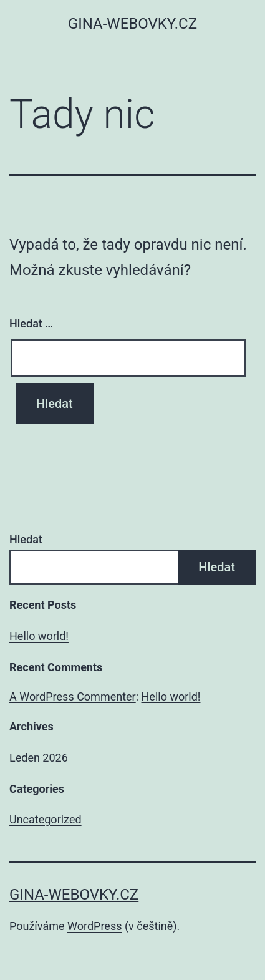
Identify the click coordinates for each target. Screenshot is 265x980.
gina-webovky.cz (132, 24)
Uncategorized (46, 819)
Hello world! (39, 636)
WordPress (94, 926)
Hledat (26, 539)
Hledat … (31, 323)
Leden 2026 (39, 758)
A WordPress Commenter (73, 696)
